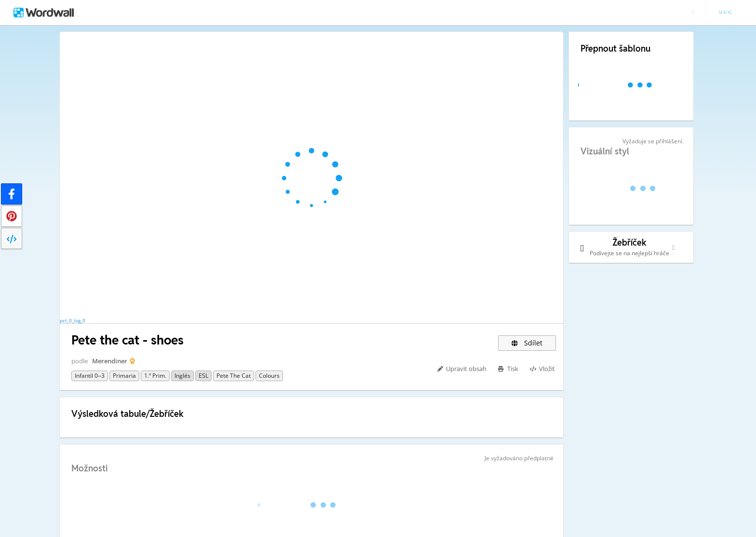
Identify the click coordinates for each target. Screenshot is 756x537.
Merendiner (110, 361)
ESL (203, 376)
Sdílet (527, 343)
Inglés (182, 376)
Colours (269, 376)
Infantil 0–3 (90, 376)
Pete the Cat (234, 376)
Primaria (124, 376)
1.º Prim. (155, 376)
